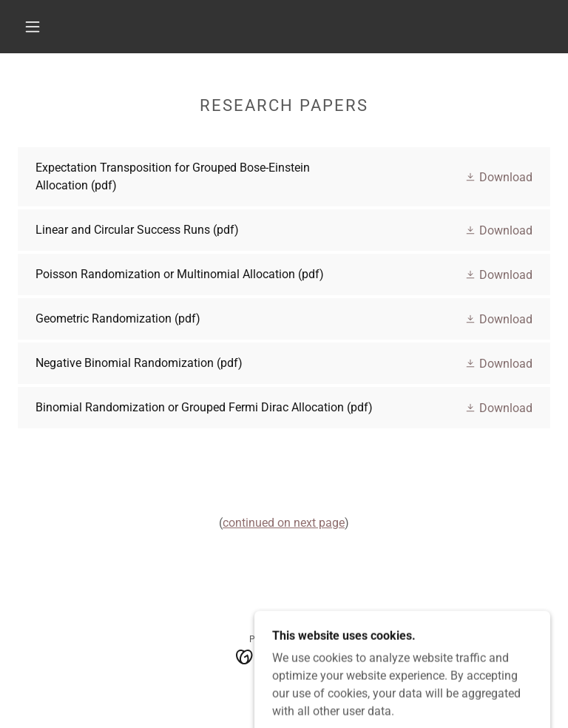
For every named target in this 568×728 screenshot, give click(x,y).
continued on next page (284, 523)
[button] (33, 27)
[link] (284, 177)
